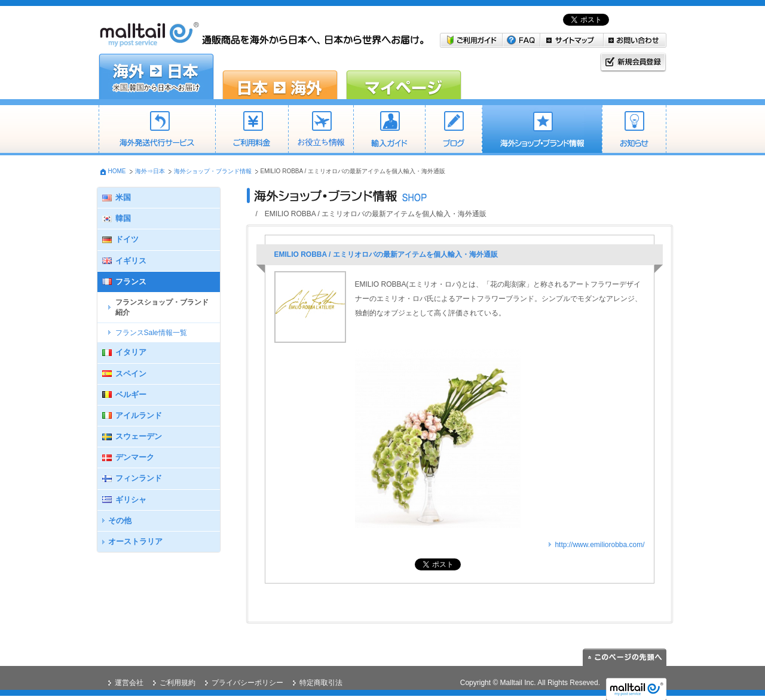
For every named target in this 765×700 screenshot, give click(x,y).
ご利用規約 (178, 683)
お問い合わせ (635, 40)
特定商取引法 (321, 683)
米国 (123, 197)
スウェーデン (139, 436)
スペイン (131, 374)
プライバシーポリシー (247, 683)
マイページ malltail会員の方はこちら (404, 76)
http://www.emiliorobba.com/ (599, 545)
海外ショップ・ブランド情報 (542, 130)
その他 (120, 521)
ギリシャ (131, 500)
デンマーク (135, 457)
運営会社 (129, 683)
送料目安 (321, 130)
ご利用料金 (252, 130)
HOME (117, 171)
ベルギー (131, 394)
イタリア (131, 352)
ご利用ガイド (471, 40)
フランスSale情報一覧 (151, 333)
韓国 (123, 218)
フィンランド (139, 478)
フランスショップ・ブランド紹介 (162, 307)
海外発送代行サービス (157, 130)
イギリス (131, 261)
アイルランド (139, 415)
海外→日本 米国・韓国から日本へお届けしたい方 (156, 76)
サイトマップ (572, 40)
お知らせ (634, 130)
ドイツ (127, 239)
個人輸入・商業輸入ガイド (389, 130)
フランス (131, 282)
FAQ (521, 40)
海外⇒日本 (150, 171)
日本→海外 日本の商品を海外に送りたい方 (280, 76)
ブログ (453, 130)
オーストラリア (135, 541)
